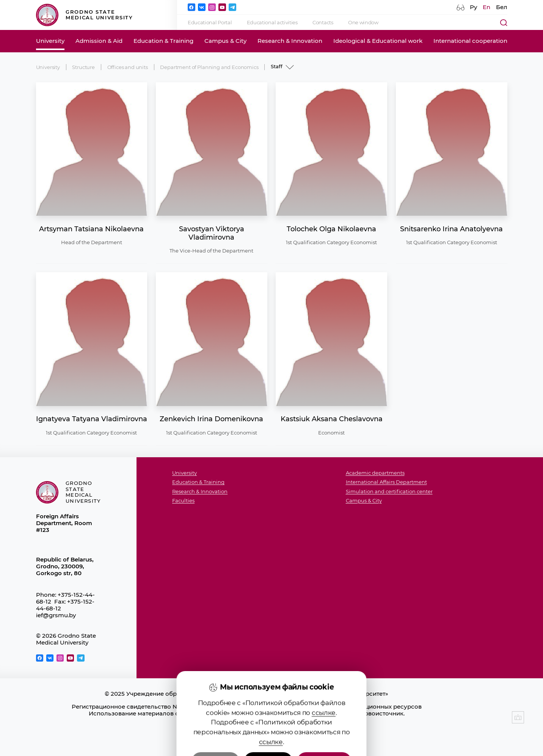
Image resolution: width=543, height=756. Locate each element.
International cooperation (470, 41)
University (50, 41)
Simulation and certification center (389, 491)
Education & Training (163, 41)
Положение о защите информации (247, 720)
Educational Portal (210, 22)
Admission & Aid (99, 41)
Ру (474, 7)
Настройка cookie (246, 741)
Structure (83, 67)
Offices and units (128, 67)
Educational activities (272, 22)
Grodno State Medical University (85, 15)
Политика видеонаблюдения (247, 734)
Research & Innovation (290, 41)
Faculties (183, 500)
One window (363, 22)
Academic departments (375, 473)
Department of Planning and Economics (209, 67)
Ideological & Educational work (378, 41)
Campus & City (225, 41)
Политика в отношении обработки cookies (246, 727)
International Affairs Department (386, 482)
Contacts (323, 22)
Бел (502, 7)
